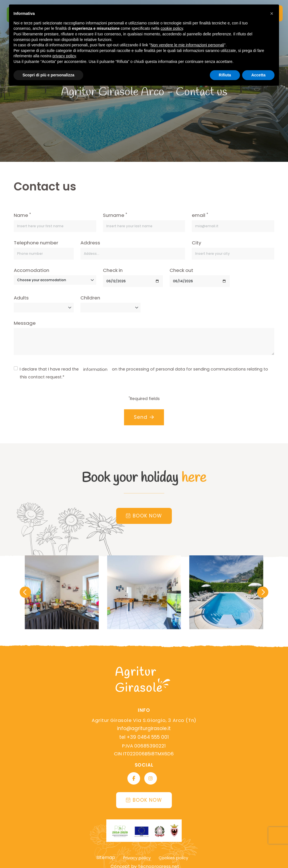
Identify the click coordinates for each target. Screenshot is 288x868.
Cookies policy (173, 850)
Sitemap (106, 849)
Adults (21, 298)
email (200, 215)
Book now (144, 515)
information (95, 369)
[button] (272, 13)
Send (144, 417)
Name (22, 215)
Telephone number (36, 243)
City (196, 243)
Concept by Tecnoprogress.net (146, 857)
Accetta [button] (258, 75)
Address (90, 243)
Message (25, 323)
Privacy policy (136, 850)
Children (90, 298)
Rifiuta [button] (225, 75)
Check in (113, 270)
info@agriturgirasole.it (144, 727)
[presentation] (25, 591)
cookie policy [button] (172, 28)
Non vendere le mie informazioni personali (187, 45)
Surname (115, 215)
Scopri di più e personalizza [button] (48, 75)
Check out (181, 270)
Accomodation (31, 270)
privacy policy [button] (64, 56)
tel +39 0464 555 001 (144, 735)
